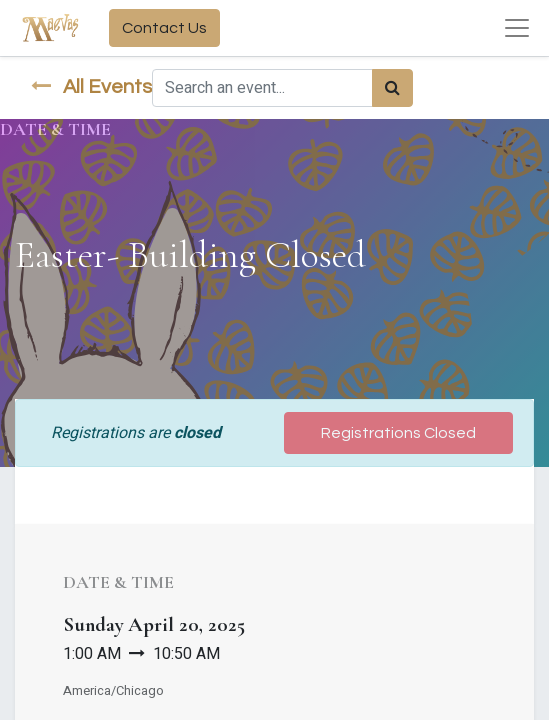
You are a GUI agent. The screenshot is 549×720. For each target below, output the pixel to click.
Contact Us (164, 28)
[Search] (392, 88)
